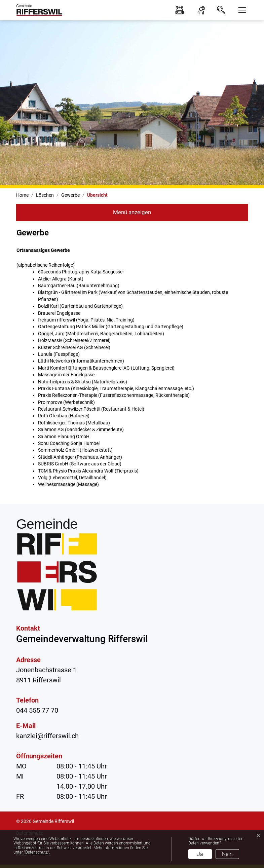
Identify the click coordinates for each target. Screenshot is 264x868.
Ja (200, 854)
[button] (240, 10)
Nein (227, 854)
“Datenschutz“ (36, 852)
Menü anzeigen (132, 212)
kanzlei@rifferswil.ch (47, 736)
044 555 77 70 (37, 710)
